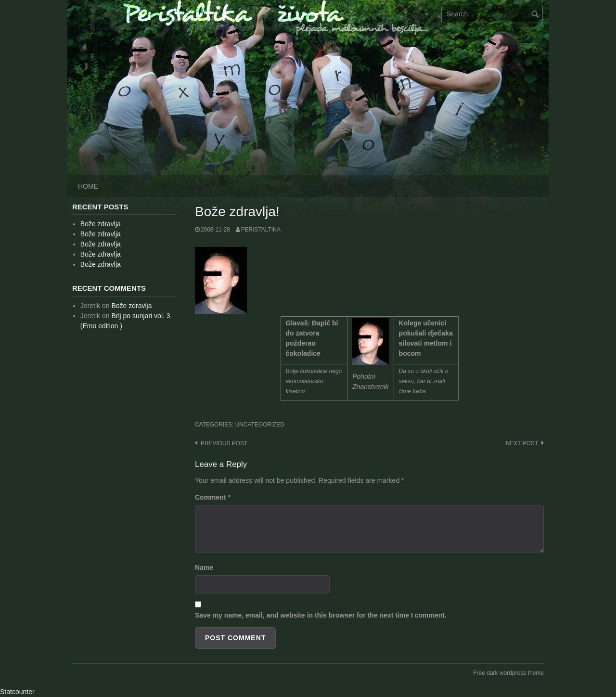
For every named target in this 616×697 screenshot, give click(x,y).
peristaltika (261, 230)
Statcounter (17, 692)
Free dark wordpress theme (508, 673)
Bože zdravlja (101, 224)
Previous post (224, 443)
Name (204, 568)
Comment (213, 497)
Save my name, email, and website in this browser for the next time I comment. (321, 615)
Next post (522, 443)
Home (88, 186)
